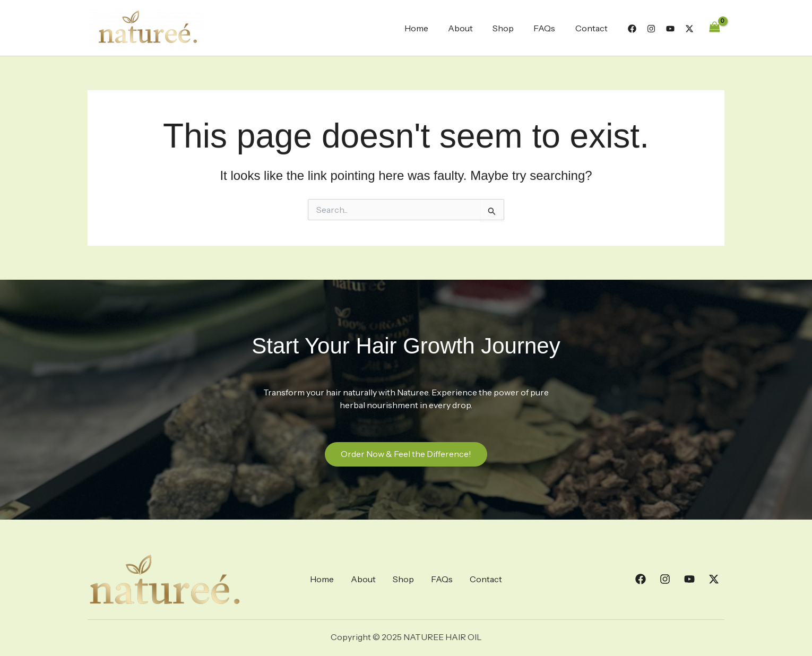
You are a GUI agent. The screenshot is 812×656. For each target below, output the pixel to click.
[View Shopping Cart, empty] (714, 28)
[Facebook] (632, 29)
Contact (593, 28)
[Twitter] (689, 29)
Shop (510, 28)
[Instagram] (651, 29)
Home (429, 28)
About (470, 28)
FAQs (548, 28)
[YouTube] (670, 29)
